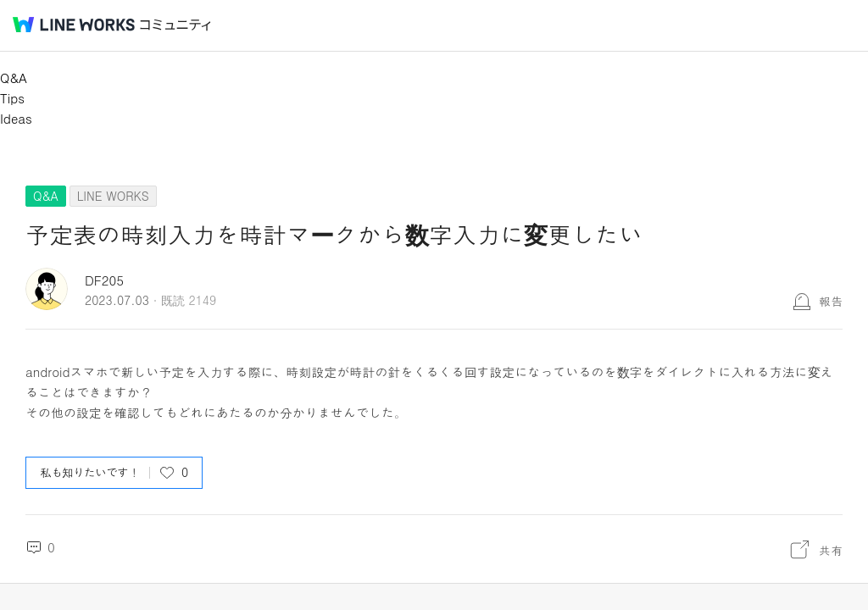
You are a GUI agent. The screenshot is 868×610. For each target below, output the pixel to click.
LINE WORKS (113, 196)
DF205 (104, 280)
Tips (12, 98)
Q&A (14, 78)
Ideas (16, 118)
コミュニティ (175, 25)
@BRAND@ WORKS (74, 25)
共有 (831, 550)
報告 (831, 301)
